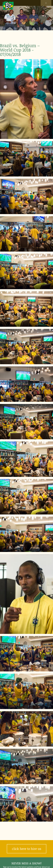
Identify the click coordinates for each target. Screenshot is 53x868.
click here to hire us (27, 849)
